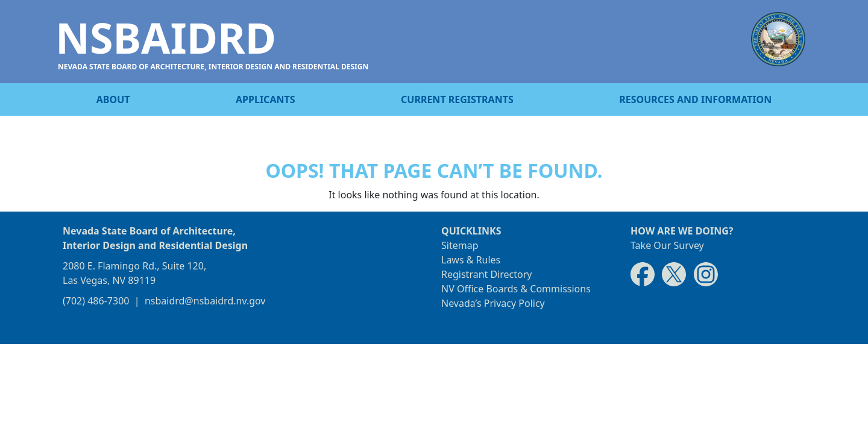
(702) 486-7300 (96, 301)
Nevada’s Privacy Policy (493, 303)
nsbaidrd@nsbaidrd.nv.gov (205, 301)
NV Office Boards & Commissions (516, 289)
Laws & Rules (471, 260)
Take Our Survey (667, 245)
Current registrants (457, 99)
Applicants (266, 99)
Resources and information (695, 99)
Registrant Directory (487, 274)
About (113, 99)
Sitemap (460, 245)
